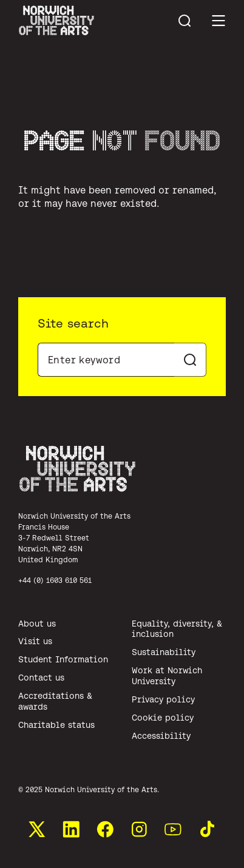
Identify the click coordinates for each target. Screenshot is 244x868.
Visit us (35, 641)
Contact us (41, 678)
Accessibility (161, 736)
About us (37, 624)
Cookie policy (163, 718)
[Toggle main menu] (219, 21)
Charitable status (56, 725)
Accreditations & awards (55, 701)
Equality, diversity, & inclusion (177, 629)
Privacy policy (163, 699)
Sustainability (164, 652)
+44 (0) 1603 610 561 (55, 580)
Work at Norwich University (167, 676)
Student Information (63, 659)
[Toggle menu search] (185, 21)
